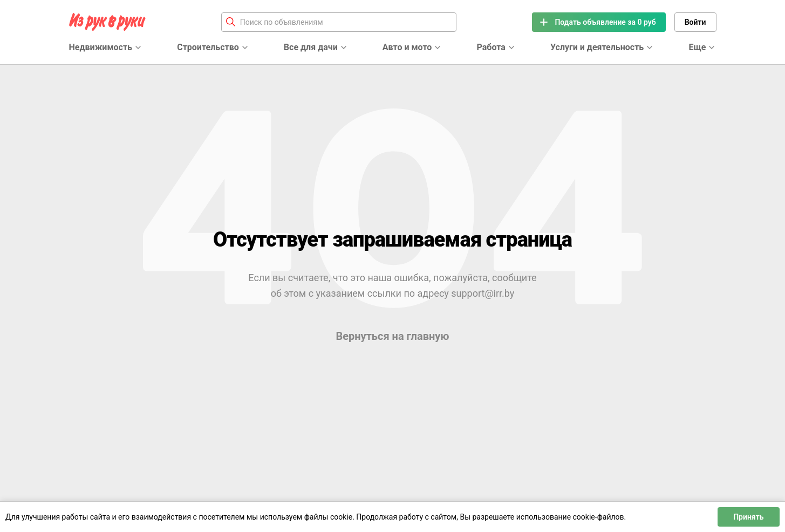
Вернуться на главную (392, 336)
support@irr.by (483, 293)
